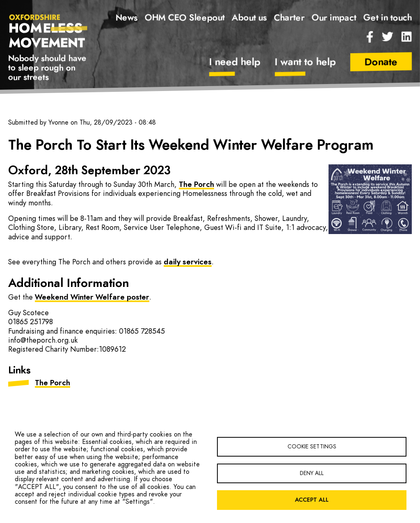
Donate (381, 62)
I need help (235, 62)
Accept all (312, 500)
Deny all (312, 473)
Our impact (334, 18)
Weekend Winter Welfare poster (92, 298)
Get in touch (388, 18)
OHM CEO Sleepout (185, 18)
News (127, 18)
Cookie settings (312, 447)
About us (249, 18)
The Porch (196, 185)
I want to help (305, 62)
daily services (188, 262)
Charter (289, 18)
